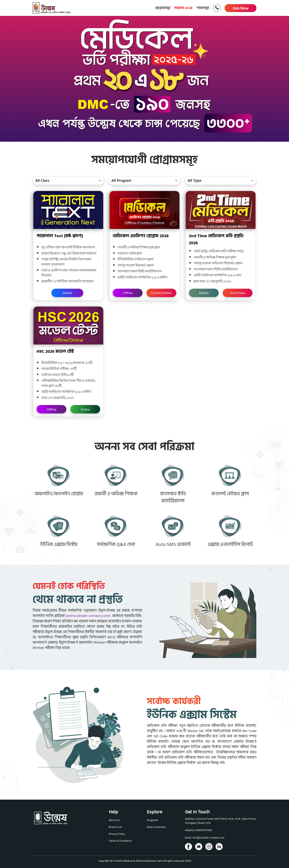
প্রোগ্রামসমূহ (163, 8)
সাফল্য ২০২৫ (183, 8)
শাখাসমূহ (203, 8)
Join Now (241, 8)
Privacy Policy (117, 834)
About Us (114, 820)
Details (67, 293)
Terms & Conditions (120, 841)
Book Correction (156, 827)
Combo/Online (161, 293)
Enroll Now (238, 293)
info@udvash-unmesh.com (208, 838)
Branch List (115, 827)
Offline (128, 293)
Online (85, 409)
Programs (153, 820)
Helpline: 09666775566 (198, 830)
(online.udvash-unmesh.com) (87, 616)
